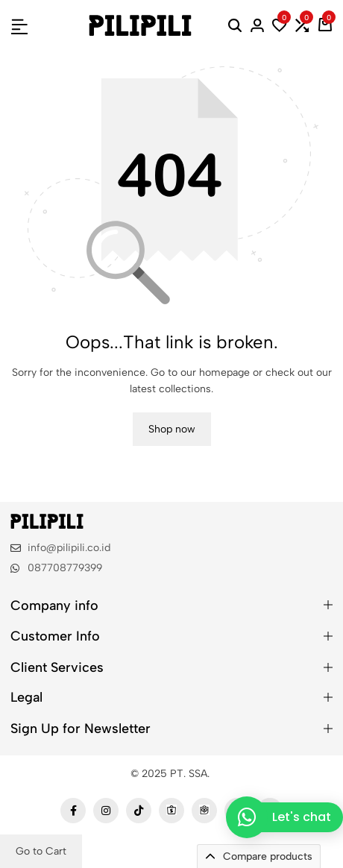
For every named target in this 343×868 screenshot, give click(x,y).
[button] (280, 25)
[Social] (73, 811)
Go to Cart (41, 851)
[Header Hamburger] (19, 25)
